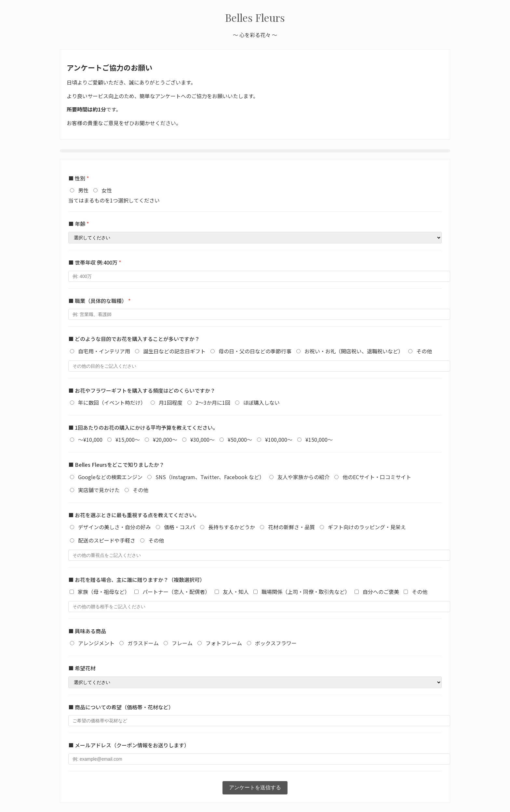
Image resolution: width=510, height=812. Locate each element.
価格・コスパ (180, 527)
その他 (424, 351)
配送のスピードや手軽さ (107, 540)
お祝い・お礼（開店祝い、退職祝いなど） (354, 351)
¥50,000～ (240, 439)
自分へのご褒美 (381, 592)
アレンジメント (96, 643)
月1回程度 (171, 402)
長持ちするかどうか (232, 527)
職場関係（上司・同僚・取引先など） (306, 592)
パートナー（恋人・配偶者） (176, 592)
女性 (107, 190)
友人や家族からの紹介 (303, 477)
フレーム (182, 643)
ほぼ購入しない (262, 402)
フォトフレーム (224, 643)
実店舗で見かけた (99, 490)
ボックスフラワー (276, 643)
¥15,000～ (128, 439)
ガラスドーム (143, 643)
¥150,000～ (319, 439)
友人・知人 (236, 592)
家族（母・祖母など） (104, 592)
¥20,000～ (165, 439)
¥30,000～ (202, 439)
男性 (83, 190)
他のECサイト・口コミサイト (377, 477)
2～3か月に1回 (213, 402)
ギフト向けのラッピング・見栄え (367, 527)
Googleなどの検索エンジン (110, 477)
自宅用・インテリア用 (104, 351)
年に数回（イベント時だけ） (112, 402)
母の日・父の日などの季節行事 (255, 351)
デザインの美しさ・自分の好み (114, 527)
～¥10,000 (90, 439)
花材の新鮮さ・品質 (291, 527)
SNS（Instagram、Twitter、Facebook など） (210, 477)
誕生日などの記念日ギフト (174, 351)
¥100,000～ (279, 439)
